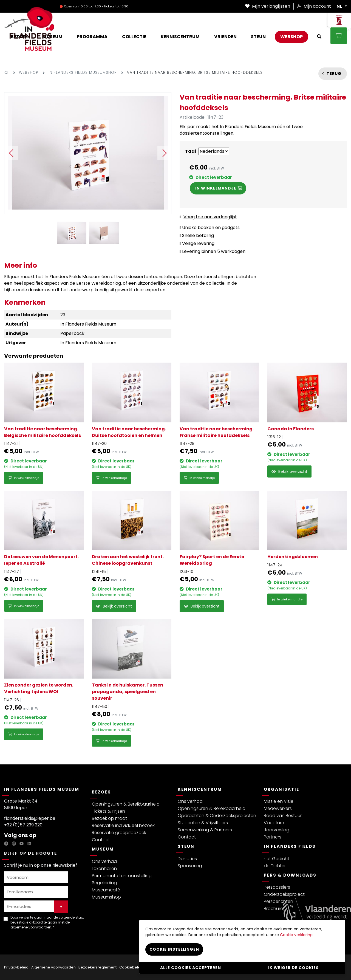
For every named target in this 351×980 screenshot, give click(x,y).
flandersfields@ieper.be (30, 818)
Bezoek (101, 792)
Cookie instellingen (174, 949)
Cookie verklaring (296, 934)
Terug (334, 74)
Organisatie (281, 789)
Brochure (273, 909)
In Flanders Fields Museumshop (83, 73)
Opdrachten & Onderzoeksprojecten (217, 816)
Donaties (187, 859)
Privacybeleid (16, 967)
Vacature (274, 823)
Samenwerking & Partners (205, 830)
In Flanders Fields (290, 846)
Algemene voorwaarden (53, 967)
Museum (103, 849)
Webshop (29, 73)
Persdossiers (277, 887)
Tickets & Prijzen (108, 811)
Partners (273, 837)
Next (164, 153)
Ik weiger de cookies (293, 968)
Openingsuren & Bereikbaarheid (126, 804)
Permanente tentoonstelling (122, 876)
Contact (101, 840)
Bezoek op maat (109, 818)
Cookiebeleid (131, 967)
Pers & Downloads (290, 875)
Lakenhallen (104, 869)
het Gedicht (277, 859)
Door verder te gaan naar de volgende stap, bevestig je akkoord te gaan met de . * (47, 922)
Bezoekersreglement (97, 967)
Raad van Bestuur (283, 816)
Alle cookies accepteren (191, 968)
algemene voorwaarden (31, 927)
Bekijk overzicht (289, 471)
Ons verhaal (105, 861)
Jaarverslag (277, 830)
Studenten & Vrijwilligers (203, 823)
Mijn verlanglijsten (268, 6)
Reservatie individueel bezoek (123, 825)
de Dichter (275, 866)
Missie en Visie (279, 801)
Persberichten (278, 901)
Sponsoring (190, 866)
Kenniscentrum (200, 789)
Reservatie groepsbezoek (119, 833)
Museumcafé (106, 890)
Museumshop (106, 897)
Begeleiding (104, 883)
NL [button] (340, 6)
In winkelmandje (24, 478)
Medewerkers (278, 808)
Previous (11, 153)
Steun (186, 846)
